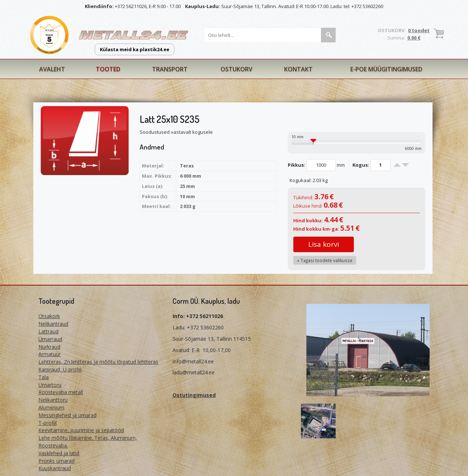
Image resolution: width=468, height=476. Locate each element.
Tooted (108, 69)
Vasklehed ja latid (59, 453)
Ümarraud (50, 339)
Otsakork (49, 316)
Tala (44, 377)
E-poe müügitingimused (386, 69)
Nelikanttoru (53, 400)
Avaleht (52, 69)
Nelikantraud (53, 324)
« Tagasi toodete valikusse (325, 260)
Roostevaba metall (61, 392)
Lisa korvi (324, 244)
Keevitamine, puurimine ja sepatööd (81, 430)
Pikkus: (297, 165)
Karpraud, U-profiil (60, 369)
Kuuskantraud (55, 468)
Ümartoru (50, 385)
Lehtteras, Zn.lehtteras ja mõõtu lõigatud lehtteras (98, 362)
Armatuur (50, 354)
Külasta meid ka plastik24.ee (135, 49)
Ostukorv (236, 69)
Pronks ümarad (56, 461)
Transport (170, 69)
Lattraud (48, 331)
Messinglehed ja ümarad (67, 415)
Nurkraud (49, 347)
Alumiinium (51, 407)
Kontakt (298, 69)
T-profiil (48, 423)
